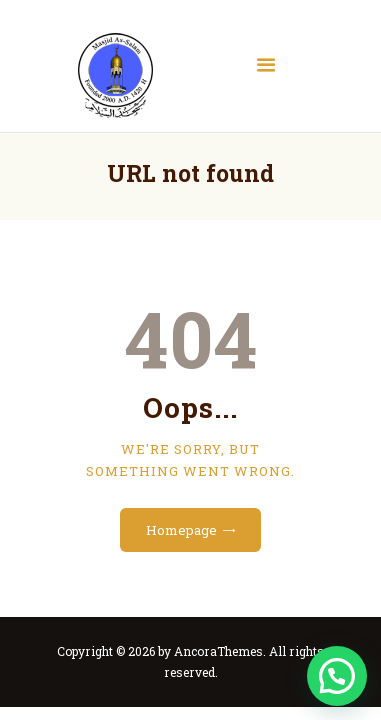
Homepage (181, 530)
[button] (337, 676)
